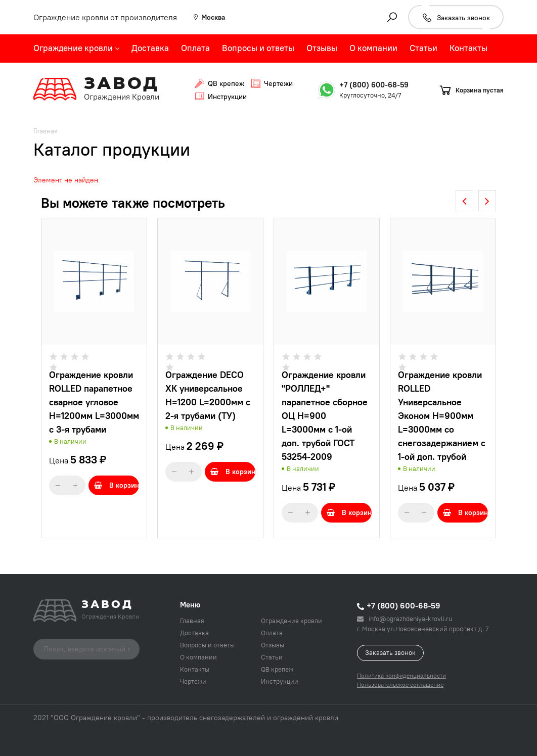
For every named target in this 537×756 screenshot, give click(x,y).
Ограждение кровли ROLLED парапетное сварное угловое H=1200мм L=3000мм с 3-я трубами (94, 402)
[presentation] (464, 201)
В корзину (117, 485)
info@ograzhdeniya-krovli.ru (405, 619)
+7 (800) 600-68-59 (374, 85)
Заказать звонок (390, 652)
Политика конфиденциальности (401, 675)
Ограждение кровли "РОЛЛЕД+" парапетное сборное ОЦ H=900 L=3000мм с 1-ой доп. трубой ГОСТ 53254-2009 (325, 416)
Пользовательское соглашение (400, 684)
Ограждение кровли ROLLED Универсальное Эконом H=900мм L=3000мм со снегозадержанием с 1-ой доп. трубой (442, 416)
